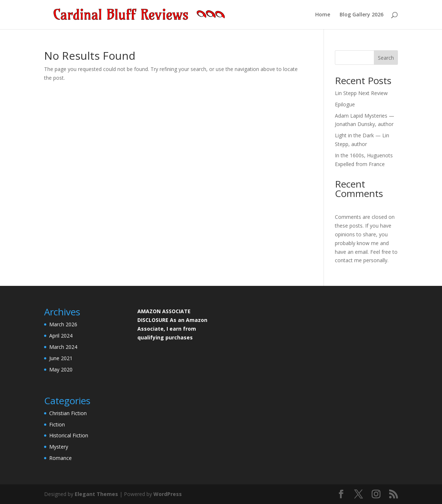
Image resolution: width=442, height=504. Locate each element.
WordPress (168, 494)
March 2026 (63, 324)
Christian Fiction (68, 413)
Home (323, 15)
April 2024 (61, 336)
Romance (60, 458)
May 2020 (61, 369)
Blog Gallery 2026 (361, 15)
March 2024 (63, 347)
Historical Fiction (69, 435)
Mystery (59, 447)
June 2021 (61, 358)
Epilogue (345, 104)
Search (386, 58)
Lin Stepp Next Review (361, 93)
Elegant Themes (96, 494)
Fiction (57, 424)
